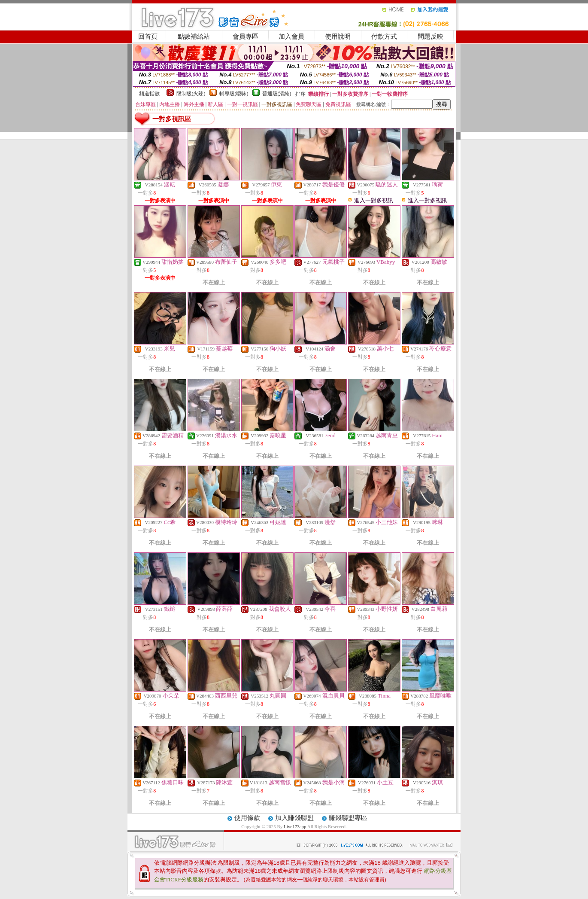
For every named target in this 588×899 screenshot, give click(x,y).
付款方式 (384, 37)
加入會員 (291, 37)
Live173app (295, 826)
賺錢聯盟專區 (348, 818)
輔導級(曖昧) (234, 94)
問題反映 (430, 37)
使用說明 (338, 37)
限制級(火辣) (191, 94)
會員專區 (246, 37)
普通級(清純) (277, 94)
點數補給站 (194, 37)
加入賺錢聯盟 (294, 818)
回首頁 (148, 37)
